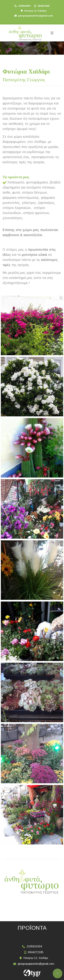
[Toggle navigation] (52, 33)
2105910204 (24, 6)
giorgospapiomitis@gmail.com (35, 16)
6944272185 (44, 6)
